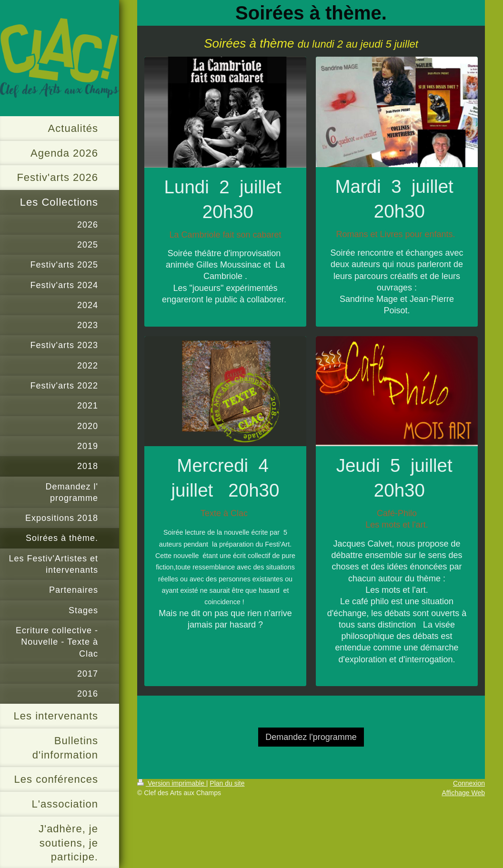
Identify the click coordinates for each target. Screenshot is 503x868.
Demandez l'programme (311, 737)
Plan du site (227, 783)
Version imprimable (172, 783)
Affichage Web (463, 793)
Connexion (469, 783)
